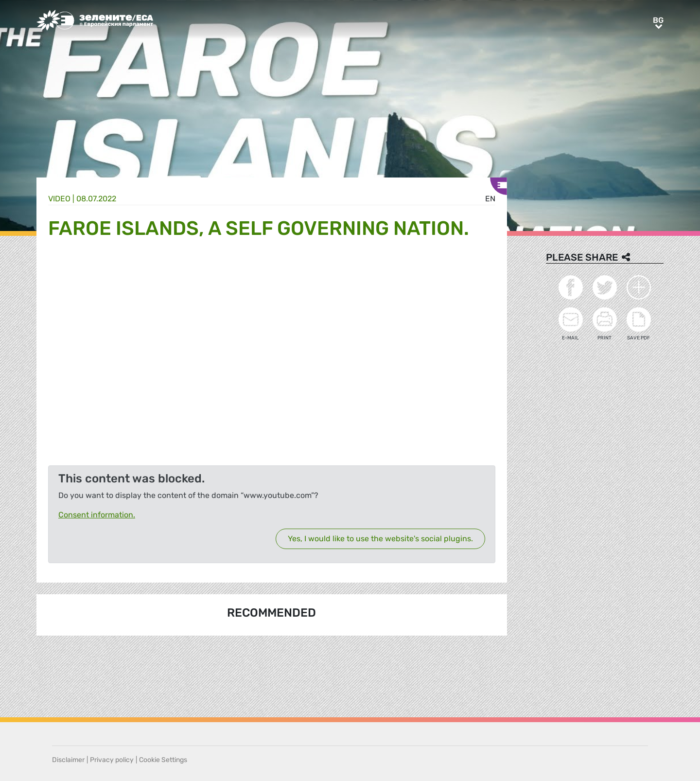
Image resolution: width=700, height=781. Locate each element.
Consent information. (97, 515)
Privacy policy (112, 760)
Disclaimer (68, 760)
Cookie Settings (163, 760)
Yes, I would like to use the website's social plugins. (380, 539)
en (490, 199)
